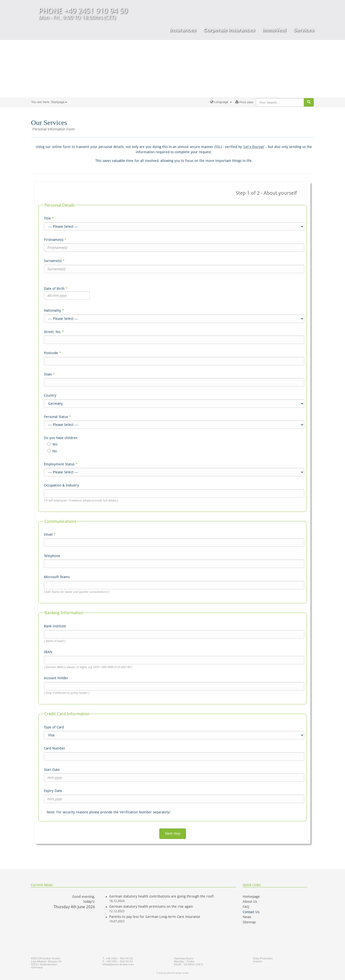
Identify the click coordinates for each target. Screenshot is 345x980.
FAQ (246, 907)
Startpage (58, 102)
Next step (173, 833)
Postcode (52, 353)
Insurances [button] (183, 30)
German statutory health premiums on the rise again (151, 906)
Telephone (52, 556)
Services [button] (304, 30)
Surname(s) (54, 261)
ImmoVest (274, 30)
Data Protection (263, 958)
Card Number (55, 748)
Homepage (251, 897)
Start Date (52, 770)
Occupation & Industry (61, 485)
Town (49, 374)
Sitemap (249, 922)
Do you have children (61, 438)
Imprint (257, 961)
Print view (244, 102)
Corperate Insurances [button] (229, 30)
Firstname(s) (55, 240)
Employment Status (61, 464)
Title (49, 218)
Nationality (54, 310)
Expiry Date (53, 791)
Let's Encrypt (254, 147)
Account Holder (56, 678)
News (247, 917)
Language (221, 102)
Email (50, 534)
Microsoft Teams (57, 577)
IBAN (48, 652)
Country (50, 395)
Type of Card (54, 727)
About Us (250, 902)
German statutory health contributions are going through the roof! (162, 896)
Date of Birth (56, 289)
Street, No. (54, 332)
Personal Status (57, 417)
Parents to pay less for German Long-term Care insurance (155, 917)
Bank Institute (55, 626)
